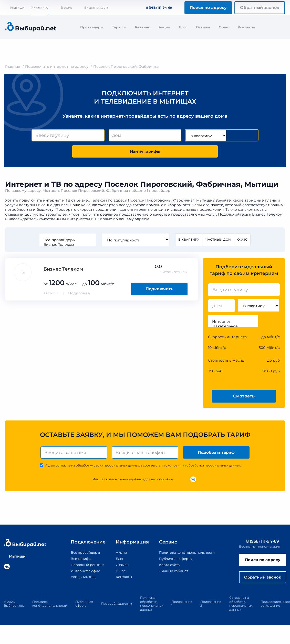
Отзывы (203, 27)
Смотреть (244, 398)
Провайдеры (92, 27)
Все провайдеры (67, 241)
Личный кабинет (172, 573)
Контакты (246, 27)
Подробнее (79, 295)
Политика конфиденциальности (186, 555)
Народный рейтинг (84, 567)
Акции (164, 27)
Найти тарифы (145, 152)
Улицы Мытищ (79, 579)
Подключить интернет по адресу (57, 66)
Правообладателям (117, 608)
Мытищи (15, 8)
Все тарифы (77, 561)
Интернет (233, 323)
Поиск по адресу (208, 8)
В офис (66, 8)
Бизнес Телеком (67, 246)
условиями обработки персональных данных (204, 468)
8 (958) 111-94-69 (156, 8)
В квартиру (39, 7)
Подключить (159, 291)
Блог (183, 27)
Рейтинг (142, 27)
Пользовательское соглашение (275, 608)
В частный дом (96, 8)
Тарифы (119, 27)
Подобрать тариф (217, 454)
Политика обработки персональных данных (152, 608)
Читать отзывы (174, 274)
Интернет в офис (82, 573)
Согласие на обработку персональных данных (241, 608)
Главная (13, 66)
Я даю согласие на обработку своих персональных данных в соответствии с (143, 468)
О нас (224, 27)
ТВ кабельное (233, 328)
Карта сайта (167, 567)
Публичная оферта (174, 561)
